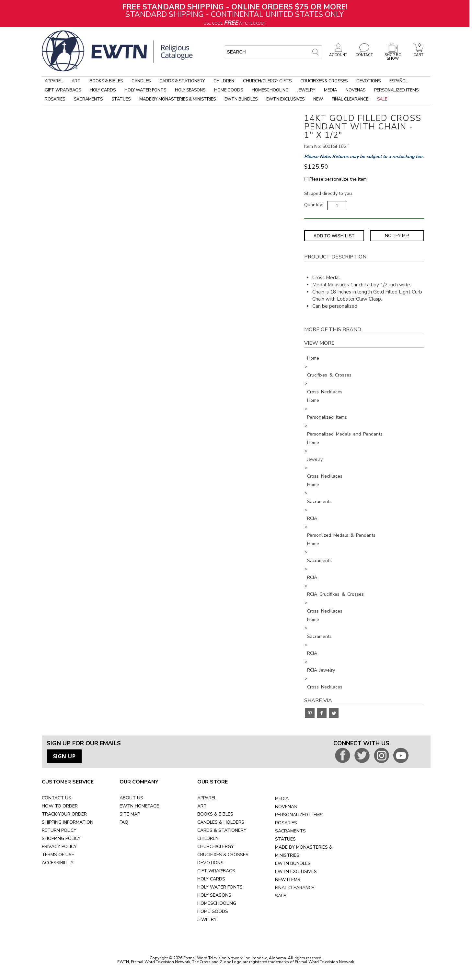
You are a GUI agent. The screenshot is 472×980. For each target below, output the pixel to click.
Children (224, 81)
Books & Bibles (106, 81)
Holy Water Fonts (145, 90)
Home (313, 358)
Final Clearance (350, 99)
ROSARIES (286, 823)
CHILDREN (208, 838)
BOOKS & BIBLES (215, 814)
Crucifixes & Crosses (324, 81)
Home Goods (229, 90)
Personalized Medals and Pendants (345, 434)
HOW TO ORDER (60, 806)
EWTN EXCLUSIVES (296, 872)
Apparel (54, 81)
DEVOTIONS (210, 863)
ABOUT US (131, 798)
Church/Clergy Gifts (267, 81)
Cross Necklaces (325, 392)
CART (418, 53)
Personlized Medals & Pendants (341, 535)
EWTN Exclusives (285, 99)
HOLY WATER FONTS (220, 887)
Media (330, 90)
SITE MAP (130, 814)
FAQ (124, 822)
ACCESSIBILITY (58, 863)
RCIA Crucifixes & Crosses (335, 594)
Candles (141, 81)
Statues (121, 99)
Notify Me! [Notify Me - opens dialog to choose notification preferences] (397, 236)
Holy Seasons (190, 90)
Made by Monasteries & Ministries (178, 99)
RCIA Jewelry (321, 670)
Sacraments (88, 99)
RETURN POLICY (59, 830)
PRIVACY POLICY (59, 847)
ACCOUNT (338, 53)
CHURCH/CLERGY (216, 847)
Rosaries (55, 99)
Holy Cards (103, 90)
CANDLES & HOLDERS (221, 822)
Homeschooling (270, 90)
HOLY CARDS (211, 879)
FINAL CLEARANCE (295, 888)
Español (399, 81)
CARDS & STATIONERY (222, 830)
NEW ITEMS (288, 880)
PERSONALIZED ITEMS (299, 815)
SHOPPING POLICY (61, 838)
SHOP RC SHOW (393, 55)
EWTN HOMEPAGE (139, 806)
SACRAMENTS (290, 831)
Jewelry (306, 90)
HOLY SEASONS (214, 895)
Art (76, 81)
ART (202, 806)
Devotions (368, 81)
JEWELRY (207, 920)
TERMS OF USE (58, 855)
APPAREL (207, 798)
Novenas (356, 90)
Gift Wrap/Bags (63, 90)
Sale (382, 99)
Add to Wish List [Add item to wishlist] (334, 236)
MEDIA (282, 799)
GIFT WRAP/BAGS (216, 871)
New (318, 99)
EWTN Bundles (241, 99)
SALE (281, 896)
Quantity (313, 205)
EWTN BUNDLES (293, 863)
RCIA (312, 518)
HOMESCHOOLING (217, 903)
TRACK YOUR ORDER (64, 814)
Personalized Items (396, 90)
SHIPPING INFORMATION (68, 822)
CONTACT (364, 53)
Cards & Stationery (182, 81)
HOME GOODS (213, 911)
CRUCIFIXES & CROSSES (223, 855)
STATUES (285, 839)
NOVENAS (286, 807)
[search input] (273, 52)
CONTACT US (57, 798)
